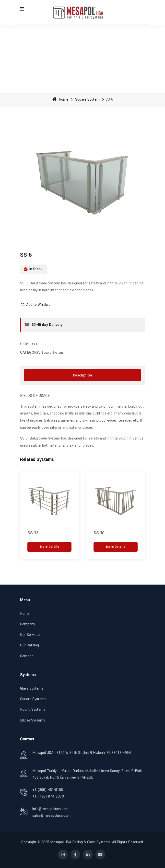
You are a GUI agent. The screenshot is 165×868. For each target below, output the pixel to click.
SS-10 (99, 533)
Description (82, 375)
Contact (27, 656)
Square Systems (33, 699)
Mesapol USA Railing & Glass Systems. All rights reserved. (97, 842)
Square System (87, 100)
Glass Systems (32, 688)
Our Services (30, 635)
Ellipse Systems (33, 720)
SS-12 (33, 533)
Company (28, 624)
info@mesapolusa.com (50, 809)
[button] (35, 305)
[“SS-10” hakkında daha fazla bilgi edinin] (116, 547)
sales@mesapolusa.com (51, 816)
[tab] (82, 375)
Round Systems (33, 710)
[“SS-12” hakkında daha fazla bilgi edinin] (49, 547)
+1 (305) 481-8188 (48, 790)
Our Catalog (29, 645)
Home (60, 100)
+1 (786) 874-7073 (48, 796)
